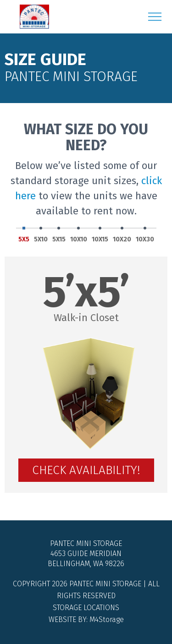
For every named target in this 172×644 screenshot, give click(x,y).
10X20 (122, 235)
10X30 (145, 235)
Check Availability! (86, 470)
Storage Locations (86, 608)
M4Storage (107, 619)
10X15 (100, 235)
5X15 (59, 235)
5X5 (24, 235)
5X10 (41, 235)
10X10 (79, 235)
